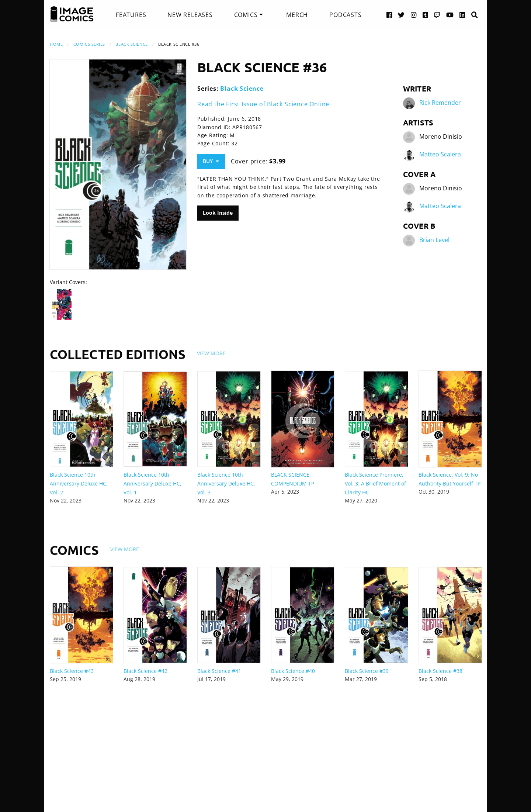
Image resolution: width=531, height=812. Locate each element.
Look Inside (218, 213)
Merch (297, 15)
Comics (246, 15)
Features (131, 15)
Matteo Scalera (440, 154)
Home (56, 44)
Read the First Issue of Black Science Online (263, 104)
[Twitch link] (437, 15)
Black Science (131, 44)
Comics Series (89, 44)
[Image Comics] (72, 14)
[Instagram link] (414, 15)
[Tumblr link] (426, 15)
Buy (211, 161)
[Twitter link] (401, 15)
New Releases (190, 15)
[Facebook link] (389, 15)
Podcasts (345, 15)
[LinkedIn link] (462, 15)
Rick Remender (440, 103)
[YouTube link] (450, 15)
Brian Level (434, 240)
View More (211, 353)
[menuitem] (131, 15)
